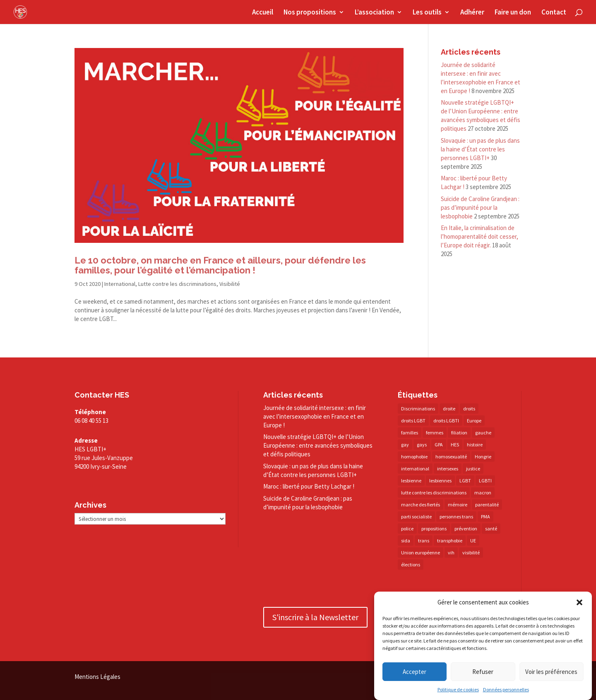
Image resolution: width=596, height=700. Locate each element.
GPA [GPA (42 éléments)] (439, 445)
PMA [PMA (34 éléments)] (485, 517)
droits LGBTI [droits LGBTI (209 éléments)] (446, 421)
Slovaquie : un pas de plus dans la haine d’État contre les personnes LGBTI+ (480, 149)
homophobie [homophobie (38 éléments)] (414, 457)
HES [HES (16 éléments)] (455, 445)
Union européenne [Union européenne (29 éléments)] (421, 553)
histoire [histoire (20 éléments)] (475, 445)
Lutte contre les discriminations (177, 284)
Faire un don (513, 13)
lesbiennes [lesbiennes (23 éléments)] (440, 481)
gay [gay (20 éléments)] (405, 445)
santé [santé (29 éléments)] (491, 529)
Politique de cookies (458, 690)
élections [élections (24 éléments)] (411, 565)
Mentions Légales (97, 677)
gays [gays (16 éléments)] (422, 445)
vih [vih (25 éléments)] (451, 553)
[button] (579, 603)
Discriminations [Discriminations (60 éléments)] (418, 409)
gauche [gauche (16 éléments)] (483, 433)
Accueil (263, 13)
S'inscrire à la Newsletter (315, 617)
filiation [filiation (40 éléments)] (459, 433)
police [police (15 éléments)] (407, 529)
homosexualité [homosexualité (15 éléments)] (451, 457)
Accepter (415, 672)
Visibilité (230, 284)
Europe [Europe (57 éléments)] (474, 421)
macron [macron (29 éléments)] (483, 493)
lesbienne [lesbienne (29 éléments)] (411, 481)
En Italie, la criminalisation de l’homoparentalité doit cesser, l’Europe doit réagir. (479, 236)
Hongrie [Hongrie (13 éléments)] (483, 457)
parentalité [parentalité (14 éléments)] (487, 505)
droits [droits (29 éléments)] (469, 409)
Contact (554, 13)
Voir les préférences (551, 672)
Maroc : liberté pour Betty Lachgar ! (309, 486)
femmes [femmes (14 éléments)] (435, 433)
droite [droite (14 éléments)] (449, 409)
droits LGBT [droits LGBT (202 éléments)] (413, 421)
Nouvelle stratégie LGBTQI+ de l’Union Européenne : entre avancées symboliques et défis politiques (318, 445)
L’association (374, 13)
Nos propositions (310, 13)
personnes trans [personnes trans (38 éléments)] (456, 517)
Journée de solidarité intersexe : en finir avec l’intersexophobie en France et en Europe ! (315, 416)
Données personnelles (506, 690)
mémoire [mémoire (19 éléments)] (458, 505)
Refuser (483, 672)
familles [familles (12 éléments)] (410, 433)
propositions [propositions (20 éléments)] (434, 529)
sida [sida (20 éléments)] (406, 541)
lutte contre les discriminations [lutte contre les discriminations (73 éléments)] (434, 493)
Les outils (427, 13)
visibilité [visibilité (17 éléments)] (471, 553)
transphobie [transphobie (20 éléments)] (450, 541)
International (120, 284)
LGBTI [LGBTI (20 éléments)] (485, 481)
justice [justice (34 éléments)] (473, 469)
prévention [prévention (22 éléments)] (466, 529)
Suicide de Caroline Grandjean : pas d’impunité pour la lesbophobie (480, 207)
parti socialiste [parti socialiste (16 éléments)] (416, 517)
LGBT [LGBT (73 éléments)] (465, 481)
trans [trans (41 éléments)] (424, 541)
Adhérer (472, 13)
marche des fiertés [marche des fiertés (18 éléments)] (421, 505)
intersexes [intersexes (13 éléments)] (448, 469)
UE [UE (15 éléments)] (473, 541)
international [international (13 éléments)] (415, 469)
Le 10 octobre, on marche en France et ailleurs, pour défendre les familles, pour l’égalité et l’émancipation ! (220, 265)
